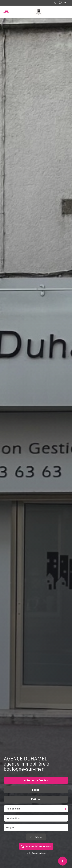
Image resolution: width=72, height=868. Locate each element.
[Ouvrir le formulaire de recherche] (36, 837)
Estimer (36, 799)
